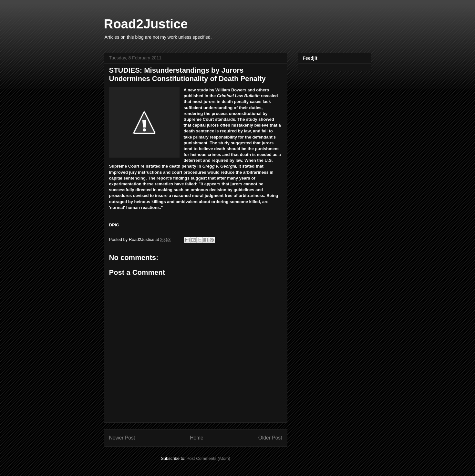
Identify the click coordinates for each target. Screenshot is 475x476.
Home (197, 438)
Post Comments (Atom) (208, 458)
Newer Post (122, 438)
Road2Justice (146, 24)
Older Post (270, 438)
